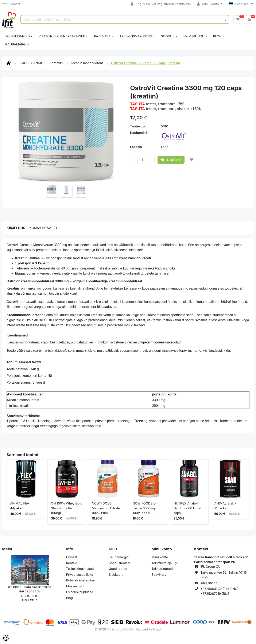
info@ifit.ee (209, 583)
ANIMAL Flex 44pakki (20, 506)
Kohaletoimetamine (80, 580)
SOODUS (168, 36)
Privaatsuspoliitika (80, 575)
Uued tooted (118, 569)
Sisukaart (116, 575)
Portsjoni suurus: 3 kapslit (26, 382)
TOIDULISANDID (18, 36)
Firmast (72, 557)
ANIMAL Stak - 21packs (225, 506)
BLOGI (218, 36)
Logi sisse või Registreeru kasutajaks (161, 4)
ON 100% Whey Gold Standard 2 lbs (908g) (67, 508)
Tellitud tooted (162, 569)
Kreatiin (58, 63)
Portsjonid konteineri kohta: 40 (29, 376)
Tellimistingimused (80, 569)
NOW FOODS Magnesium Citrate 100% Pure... (106, 508)
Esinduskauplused (80, 592)
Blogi (70, 598)
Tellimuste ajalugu (165, 563)
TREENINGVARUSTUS (136, 36)
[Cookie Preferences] (6, 638)
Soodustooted (119, 563)
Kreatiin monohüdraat (87, 63)
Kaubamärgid (17, 44)
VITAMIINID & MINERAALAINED (62, 36)
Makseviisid (75, 586)
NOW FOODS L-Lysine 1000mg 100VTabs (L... (144, 508)
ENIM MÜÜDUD (195, 36)
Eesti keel (239, 4)
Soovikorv (159, 575)
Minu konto (208, 4)
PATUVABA (102, 36)
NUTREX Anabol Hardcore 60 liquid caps (187, 508)
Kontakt (72, 563)
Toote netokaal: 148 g (23, 369)
